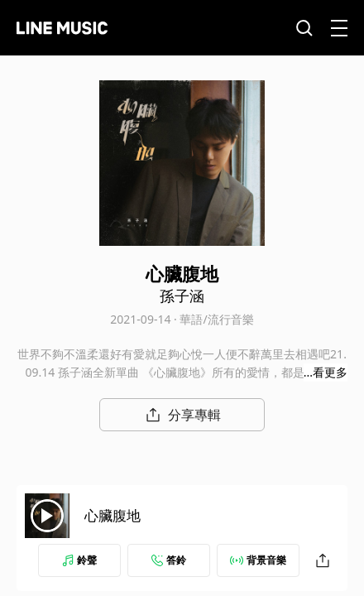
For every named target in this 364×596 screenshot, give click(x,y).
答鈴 (169, 560)
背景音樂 (258, 560)
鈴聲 (79, 560)
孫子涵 (182, 296)
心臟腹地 (113, 515)
